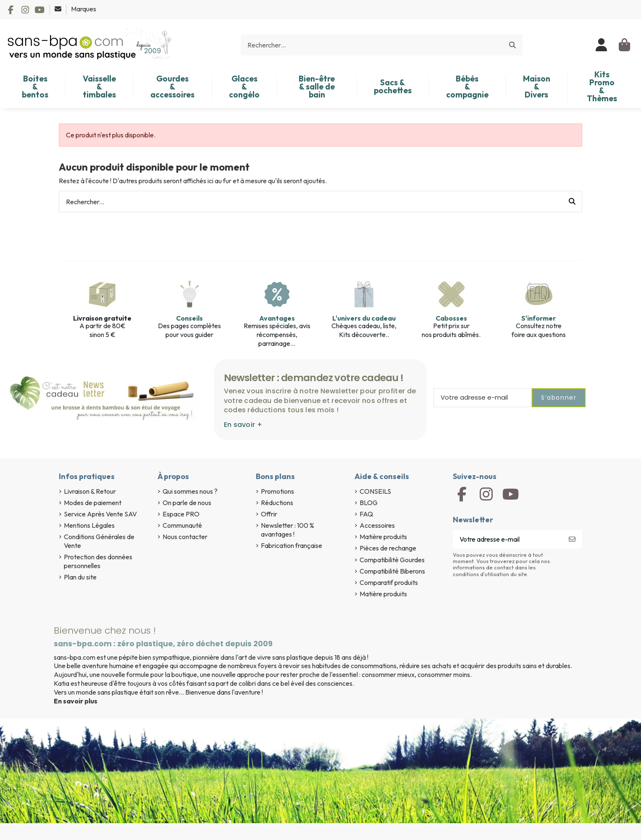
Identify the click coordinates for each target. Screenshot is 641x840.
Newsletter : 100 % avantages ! (288, 530)
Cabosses (451, 318)
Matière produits (383, 537)
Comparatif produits (389, 582)
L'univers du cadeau (364, 318)
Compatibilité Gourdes (392, 560)
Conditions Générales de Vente (99, 541)
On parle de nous (187, 503)
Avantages (277, 318)
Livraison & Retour (90, 491)
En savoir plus (76, 701)
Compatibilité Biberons (392, 571)
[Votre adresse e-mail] (508, 539)
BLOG (369, 503)
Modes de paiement (93, 503)
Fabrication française (292, 545)
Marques (84, 9)
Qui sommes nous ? (190, 491)
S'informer (539, 318)
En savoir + (243, 425)
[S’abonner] (572, 539)
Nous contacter (185, 537)
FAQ (366, 514)
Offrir (269, 514)
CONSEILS (375, 491)
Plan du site (80, 577)
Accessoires (377, 525)
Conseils (189, 318)
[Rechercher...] (512, 45)
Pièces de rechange (388, 548)
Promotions (277, 491)
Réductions (277, 503)
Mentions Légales (89, 525)
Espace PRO (181, 514)
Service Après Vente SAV (100, 514)
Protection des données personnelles (98, 561)
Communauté (182, 525)
